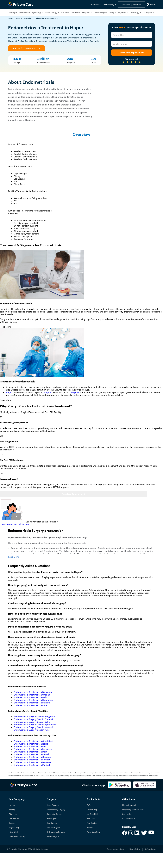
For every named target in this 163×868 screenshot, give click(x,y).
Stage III (47, 392)
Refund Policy (150, 849)
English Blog (14, 827)
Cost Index (127, 814)
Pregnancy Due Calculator (133, 810)
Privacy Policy (134, 849)
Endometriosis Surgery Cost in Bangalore (34, 716)
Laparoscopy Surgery (56, 810)
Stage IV (75, 392)
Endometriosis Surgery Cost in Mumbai (33, 727)
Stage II (9, 392)
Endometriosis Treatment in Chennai (32, 695)
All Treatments (129, 818)
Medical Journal (129, 805)
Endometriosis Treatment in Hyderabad (34, 700)
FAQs (89, 805)
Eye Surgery (52, 823)
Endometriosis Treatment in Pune (31, 705)
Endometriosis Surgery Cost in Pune (32, 730)
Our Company (109, 5)
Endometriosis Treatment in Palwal (31, 754)
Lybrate (12, 805)
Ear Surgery (52, 818)
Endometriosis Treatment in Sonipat (32, 760)
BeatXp (12, 810)
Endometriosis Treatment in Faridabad (33, 749)
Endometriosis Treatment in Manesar (32, 762)
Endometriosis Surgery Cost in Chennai (33, 719)
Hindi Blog (13, 832)
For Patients (95, 5)
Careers (12, 823)
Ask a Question (93, 832)
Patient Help (92, 810)
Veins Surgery (53, 836)
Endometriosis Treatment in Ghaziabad (33, 741)
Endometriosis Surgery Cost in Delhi (32, 722)
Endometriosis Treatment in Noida (31, 744)
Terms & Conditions (116, 849)
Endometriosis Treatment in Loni (30, 746)
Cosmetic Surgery (55, 814)
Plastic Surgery (53, 827)
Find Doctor (92, 823)
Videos (90, 827)
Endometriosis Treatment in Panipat (32, 765)
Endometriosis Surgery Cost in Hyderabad (35, 724)
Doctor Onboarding (17, 836)
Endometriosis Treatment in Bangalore (33, 692)
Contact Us (14, 818)
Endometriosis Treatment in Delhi (31, 697)
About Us (13, 814)
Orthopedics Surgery (56, 832)
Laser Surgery (53, 805)
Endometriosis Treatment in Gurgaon (32, 757)
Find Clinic (91, 818)
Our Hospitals (148, 13)
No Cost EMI (92, 814)
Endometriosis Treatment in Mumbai (32, 703)
